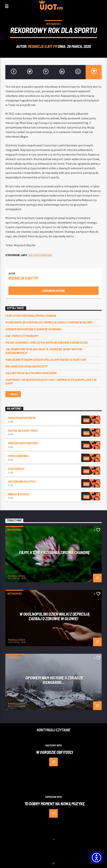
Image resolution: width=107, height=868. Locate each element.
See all (13, 394)
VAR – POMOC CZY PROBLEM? (22, 336)
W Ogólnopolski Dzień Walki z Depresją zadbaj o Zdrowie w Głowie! (49, 322)
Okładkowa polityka (21, 481)
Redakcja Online (17, 576)
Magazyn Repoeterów (22, 418)
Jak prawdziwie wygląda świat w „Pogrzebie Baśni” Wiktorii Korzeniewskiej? (44, 351)
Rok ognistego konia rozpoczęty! (27, 366)
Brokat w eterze (18, 494)
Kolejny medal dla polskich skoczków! (31, 373)
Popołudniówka (18, 456)
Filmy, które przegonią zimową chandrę (31, 316)
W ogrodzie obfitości (54, 752)
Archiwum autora (53, 291)
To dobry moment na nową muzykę (55, 804)
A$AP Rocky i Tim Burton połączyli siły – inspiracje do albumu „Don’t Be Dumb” (51, 381)
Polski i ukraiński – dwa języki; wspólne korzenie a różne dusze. (47, 342)
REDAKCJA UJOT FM (43, 46)
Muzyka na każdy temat (23, 430)
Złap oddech (16, 469)
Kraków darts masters (23, 443)
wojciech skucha (40, 255)
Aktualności (53, 24)
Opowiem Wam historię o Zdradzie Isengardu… (35, 329)
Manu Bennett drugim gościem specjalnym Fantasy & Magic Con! (46, 360)
